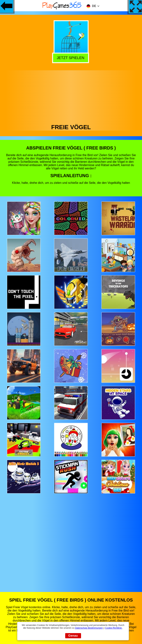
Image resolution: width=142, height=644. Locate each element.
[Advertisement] (71, 96)
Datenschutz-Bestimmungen (89, 628)
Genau (73, 636)
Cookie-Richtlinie (114, 628)
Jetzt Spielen (71, 58)
